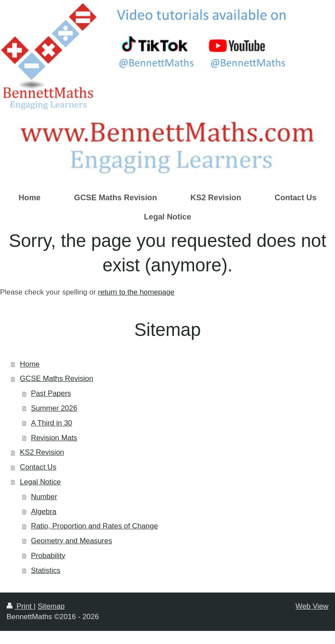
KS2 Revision (42, 452)
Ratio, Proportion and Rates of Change (94, 526)
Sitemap (51, 606)
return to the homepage (136, 292)
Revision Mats (54, 438)
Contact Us (38, 467)
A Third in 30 (52, 423)
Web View (312, 606)
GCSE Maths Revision (57, 379)
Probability (48, 556)
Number (44, 497)
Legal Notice (41, 482)
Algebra (44, 512)
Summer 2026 (54, 408)
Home (30, 364)
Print (20, 606)
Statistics (46, 570)
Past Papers (51, 393)
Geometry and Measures (72, 541)
